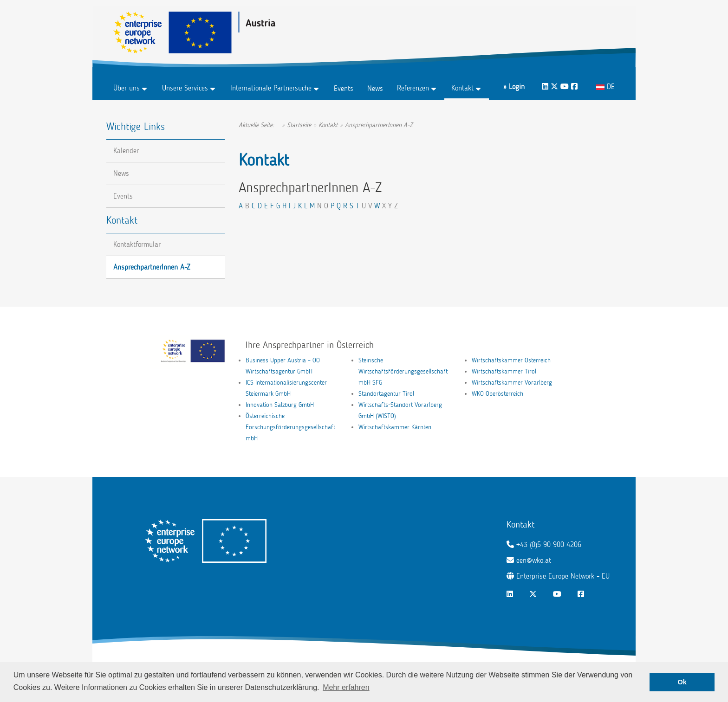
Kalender (126, 151)
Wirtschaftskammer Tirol (504, 371)
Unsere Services (185, 88)
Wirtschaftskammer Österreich (511, 360)
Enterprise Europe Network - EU (563, 576)
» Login (514, 87)
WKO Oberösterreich (497, 394)
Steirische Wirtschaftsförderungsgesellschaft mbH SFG (403, 371)
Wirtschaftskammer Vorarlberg (512, 383)
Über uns (127, 88)
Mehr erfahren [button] (346, 687)
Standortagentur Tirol (386, 394)
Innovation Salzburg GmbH (280, 405)
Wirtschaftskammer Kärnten (395, 427)
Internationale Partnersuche (271, 88)
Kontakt (462, 88)
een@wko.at (534, 560)
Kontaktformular (137, 244)
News (375, 88)
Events (344, 88)
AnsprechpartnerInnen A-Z (152, 267)
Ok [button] (682, 682)
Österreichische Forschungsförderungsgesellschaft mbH (290, 427)
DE (605, 87)
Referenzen (413, 88)
